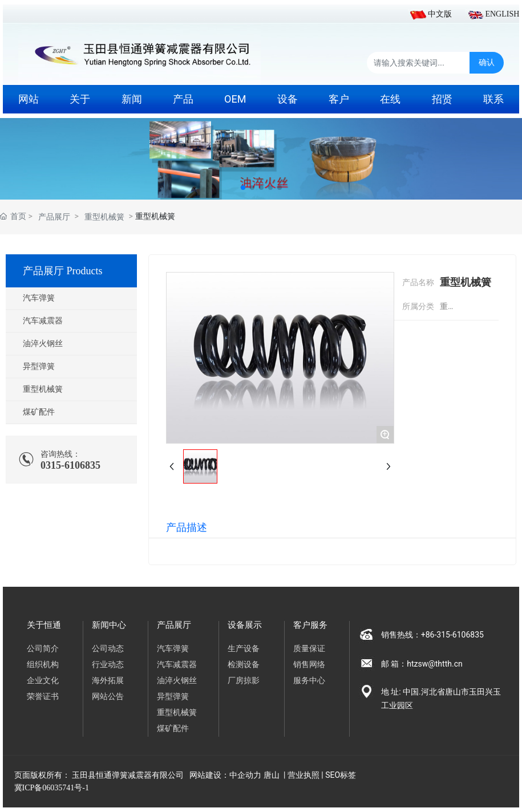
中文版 (440, 14)
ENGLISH (502, 14)
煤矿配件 (39, 412)
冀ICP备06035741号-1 (52, 788)
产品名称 (418, 282)
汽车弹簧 (39, 298)
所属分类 (418, 306)
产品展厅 (54, 217)
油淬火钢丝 (43, 344)
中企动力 (245, 775)
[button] (243, 188)
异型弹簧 (39, 366)
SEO (333, 775)
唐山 (272, 775)
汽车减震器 (43, 321)
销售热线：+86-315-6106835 (438, 635)
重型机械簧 (104, 217)
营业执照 (304, 775)
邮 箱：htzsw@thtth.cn (422, 664)
